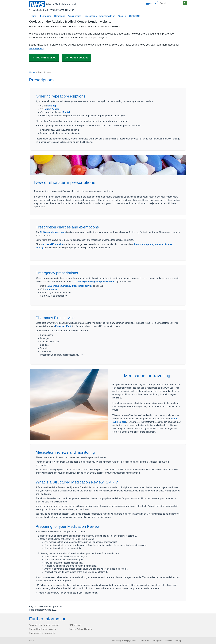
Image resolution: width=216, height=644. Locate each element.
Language (45, 16)
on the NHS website (53, 244)
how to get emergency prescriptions (96, 281)
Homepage (60, 16)
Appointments (74, 16)
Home (32, 72)
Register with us (107, 16)
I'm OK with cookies (44, 58)
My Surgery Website (129, 641)
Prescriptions (90, 16)
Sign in (32, 641)
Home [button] (33, 16)
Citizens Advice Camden (81, 629)
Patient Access (52, 109)
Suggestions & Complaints (42, 633)
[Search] (171, 3)
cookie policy (36, 48)
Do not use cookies (76, 58)
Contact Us (135, 16)
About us (122, 16)
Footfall (66, 112)
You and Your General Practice (44, 625)
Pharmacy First (63, 326)
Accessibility (144, 641)
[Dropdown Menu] (151, 4)
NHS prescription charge (53, 232)
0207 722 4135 (67, 10)
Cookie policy (157, 641)
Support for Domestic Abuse (43, 629)
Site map (178, 641)
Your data (168, 641)
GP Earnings (75, 625)
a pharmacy (51, 289)
